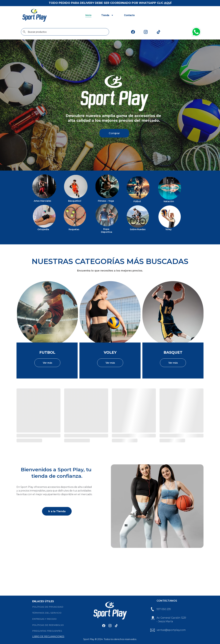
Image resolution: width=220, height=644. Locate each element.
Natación (169, 201)
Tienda (105, 15)
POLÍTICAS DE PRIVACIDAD (48, 607)
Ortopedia (43, 230)
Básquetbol (75, 201)
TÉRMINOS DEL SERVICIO (47, 613)
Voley (169, 230)
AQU (167, 3)
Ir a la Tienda (57, 512)
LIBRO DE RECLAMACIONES (48, 637)
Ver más (47, 364)
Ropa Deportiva (107, 231)
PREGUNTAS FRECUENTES (47, 631)
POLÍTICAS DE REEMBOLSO (48, 625)
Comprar (114, 133)
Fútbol (137, 201)
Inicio (88, 15)
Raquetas (74, 230)
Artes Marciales (42, 201)
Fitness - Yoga (106, 201)
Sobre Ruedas (138, 230)
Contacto (129, 15)
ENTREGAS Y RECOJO (44, 619)
